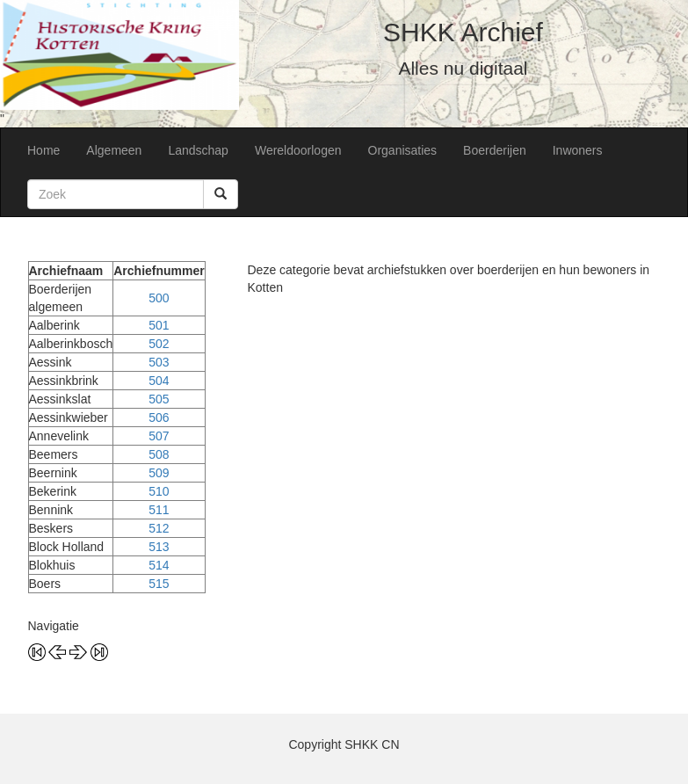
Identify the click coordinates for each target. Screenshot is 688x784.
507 (159, 436)
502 (159, 344)
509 (159, 473)
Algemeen (114, 150)
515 (159, 584)
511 (159, 510)
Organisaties (403, 150)
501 (159, 325)
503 (159, 362)
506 (159, 417)
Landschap (198, 150)
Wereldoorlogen (298, 150)
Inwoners (578, 150)
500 (159, 298)
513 (159, 547)
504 (159, 381)
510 (159, 491)
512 (159, 528)
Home (43, 150)
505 (159, 399)
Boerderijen (495, 150)
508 (159, 454)
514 (159, 565)
